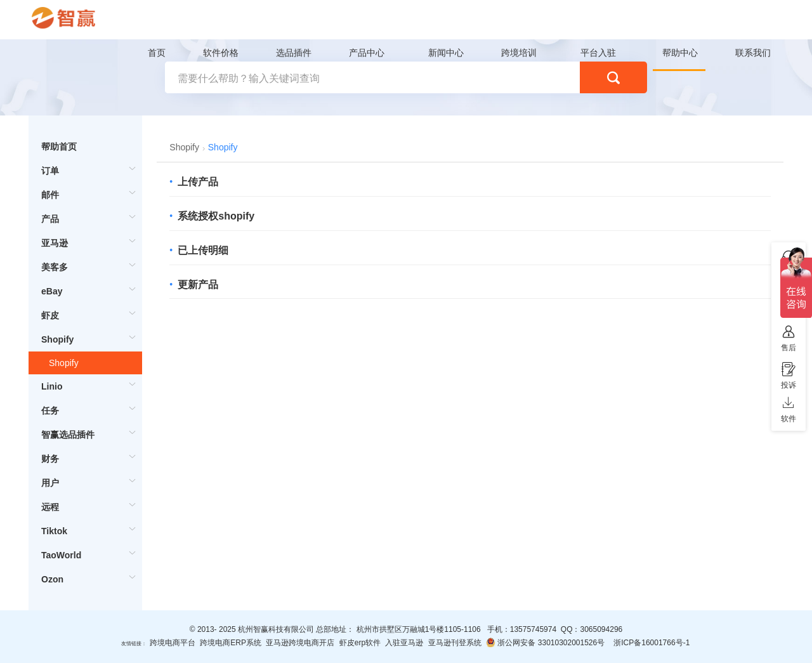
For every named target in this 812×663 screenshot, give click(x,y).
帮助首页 (59, 147)
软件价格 (221, 53)
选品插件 (294, 53)
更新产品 (198, 285)
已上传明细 (203, 250)
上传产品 (198, 182)
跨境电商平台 (173, 643)
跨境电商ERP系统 (231, 643)
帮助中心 (680, 53)
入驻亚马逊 (404, 643)
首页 (157, 53)
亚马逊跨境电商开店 (300, 643)
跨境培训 (519, 53)
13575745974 (533, 629)
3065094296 (601, 629)
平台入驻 (598, 53)
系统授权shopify (216, 216)
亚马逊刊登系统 (455, 643)
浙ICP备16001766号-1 (652, 643)
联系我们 (753, 53)
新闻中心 (446, 53)
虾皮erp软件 (360, 643)
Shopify (64, 363)
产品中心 (367, 53)
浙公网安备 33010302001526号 (545, 642)
